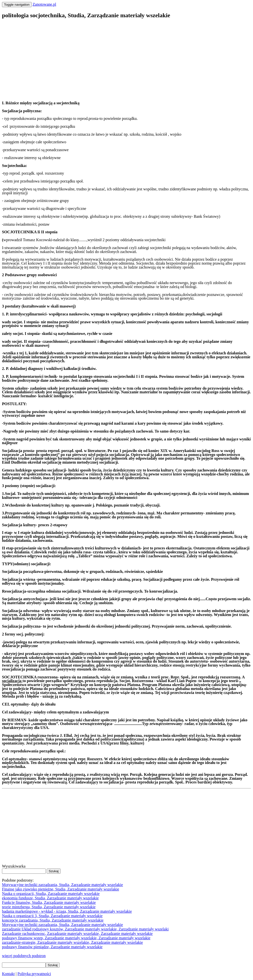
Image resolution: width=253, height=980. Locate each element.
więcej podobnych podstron (24, 956)
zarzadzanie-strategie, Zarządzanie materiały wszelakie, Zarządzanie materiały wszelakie (72, 942)
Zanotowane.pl (44, 4)
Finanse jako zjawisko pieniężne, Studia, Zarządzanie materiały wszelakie (61, 889)
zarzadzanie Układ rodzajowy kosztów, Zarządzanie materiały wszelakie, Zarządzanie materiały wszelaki (85, 929)
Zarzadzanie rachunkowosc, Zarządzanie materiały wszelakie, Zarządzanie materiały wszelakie (77, 934)
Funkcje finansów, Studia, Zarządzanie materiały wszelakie (49, 902)
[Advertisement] (126, 58)
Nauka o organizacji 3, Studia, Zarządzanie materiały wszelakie (52, 916)
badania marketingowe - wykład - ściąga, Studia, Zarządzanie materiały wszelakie (67, 911)
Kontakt (8, 974)
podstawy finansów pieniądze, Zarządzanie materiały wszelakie (52, 947)
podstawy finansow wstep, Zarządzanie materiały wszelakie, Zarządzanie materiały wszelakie (76, 938)
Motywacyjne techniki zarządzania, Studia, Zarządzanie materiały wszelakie (63, 885)
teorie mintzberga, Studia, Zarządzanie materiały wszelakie (49, 907)
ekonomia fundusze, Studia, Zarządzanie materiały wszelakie (50, 898)
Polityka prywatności (34, 974)
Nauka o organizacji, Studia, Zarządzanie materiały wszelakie (51, 894)
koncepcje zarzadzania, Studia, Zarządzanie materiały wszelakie (53, 920)
